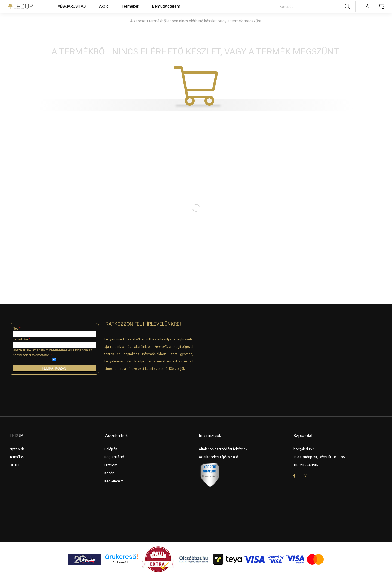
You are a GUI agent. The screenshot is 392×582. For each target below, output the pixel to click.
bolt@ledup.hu (305, 449)
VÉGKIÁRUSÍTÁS (72, 6)
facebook (295, 476)
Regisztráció (114, 457)
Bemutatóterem (166, 6)
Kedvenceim (114, 481)
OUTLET (16, 465)
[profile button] (367, 7)
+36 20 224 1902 (306, 465)
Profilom (111, 465)
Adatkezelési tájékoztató (218, 457)
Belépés (111, 449)
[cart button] (381, 7)
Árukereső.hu (121, 562)
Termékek (130, 6)
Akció (104, 6)
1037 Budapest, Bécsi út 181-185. (319, 457)
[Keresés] (315, 7)
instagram (305, 476)
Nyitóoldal (18, 449)
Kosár (109, 473)
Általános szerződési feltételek (223, 449)
